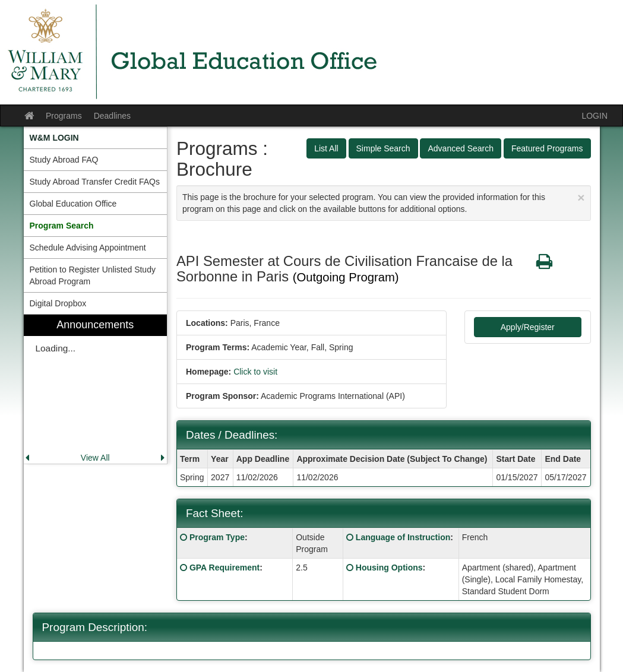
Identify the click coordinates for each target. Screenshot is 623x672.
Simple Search (383, 148)
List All (326, 148)
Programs (64, 116)
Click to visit (255, 372)
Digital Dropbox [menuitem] (58, 303)
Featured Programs (547, 148)
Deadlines (112, 116)
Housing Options (389, 568)
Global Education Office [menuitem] (73, 204)
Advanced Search (461, 148)
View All (95, 458)
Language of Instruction (403, 537)
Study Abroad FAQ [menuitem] (64, 160)
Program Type (217, 537)
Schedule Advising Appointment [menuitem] (88, 248)
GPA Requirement (224, 568)
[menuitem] (96, 138)
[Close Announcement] (581, 197)
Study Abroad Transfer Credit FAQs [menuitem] (95, 182)
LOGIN (594, 116)
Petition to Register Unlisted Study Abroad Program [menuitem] (93, 275)
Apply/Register (528, 327)
